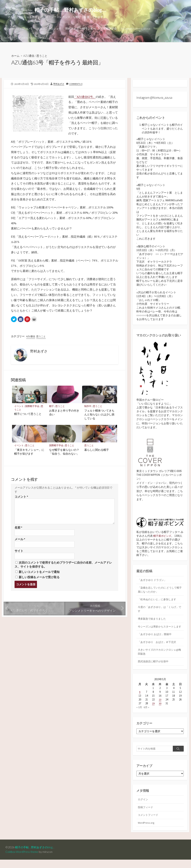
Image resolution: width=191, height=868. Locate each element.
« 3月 (139, 715)
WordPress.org (146, 831)
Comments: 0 (77, 84)
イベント (19, 407)
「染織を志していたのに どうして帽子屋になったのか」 (160, 591)
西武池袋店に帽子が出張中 (154, 669)
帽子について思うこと (28, 414)
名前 (18, 528)
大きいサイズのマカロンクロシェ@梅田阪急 (160, 659)
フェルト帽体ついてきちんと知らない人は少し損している (99, 415)
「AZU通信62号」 (86, 97)
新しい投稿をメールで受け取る (39, 579)
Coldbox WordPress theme (22, 860)
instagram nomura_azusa (136, 29)
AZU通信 (30, 56)
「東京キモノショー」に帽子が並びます (29, 453)
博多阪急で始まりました (153, 621)
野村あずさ (59, 84)
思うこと (43, 56)
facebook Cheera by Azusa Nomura (25, 38)
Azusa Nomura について (18, 29)
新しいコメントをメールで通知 (39, 573)
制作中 (88, 407)
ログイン (143, 807)
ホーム (16, 56)
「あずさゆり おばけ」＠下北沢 (158, 649)
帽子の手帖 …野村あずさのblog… (37, 856)
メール (20, 540)
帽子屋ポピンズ (163, 536)
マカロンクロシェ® (49, 29)
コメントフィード (149, 823)
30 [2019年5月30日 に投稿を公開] (160, 711)
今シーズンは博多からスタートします (160, 631)
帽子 (52, 407)
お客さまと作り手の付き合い (64, 413)
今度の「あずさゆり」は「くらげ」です (160, 611)
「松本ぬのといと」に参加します (158, 601)
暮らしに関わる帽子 (97, 451)
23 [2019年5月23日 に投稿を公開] (160, 707)
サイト (19, 552)
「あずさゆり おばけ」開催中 (156, 641)
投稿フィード (146, 815)
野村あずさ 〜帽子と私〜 (81, 29)
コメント (21, 498)
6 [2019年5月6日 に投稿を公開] (140, 699)
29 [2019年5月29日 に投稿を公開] (153, 711)
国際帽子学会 (109, 29)
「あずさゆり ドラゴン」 (153, 581)
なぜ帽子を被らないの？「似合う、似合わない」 (64, 453)
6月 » (147, 715)
